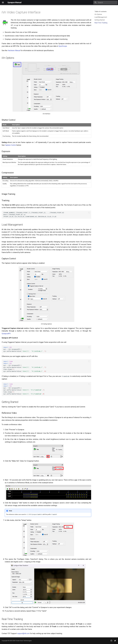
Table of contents (101, 12)
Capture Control (11, 145)
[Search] (105, 2)
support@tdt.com (23, 633)
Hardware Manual (14, 51)
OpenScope (63, 46)
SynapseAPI (6, 334)
